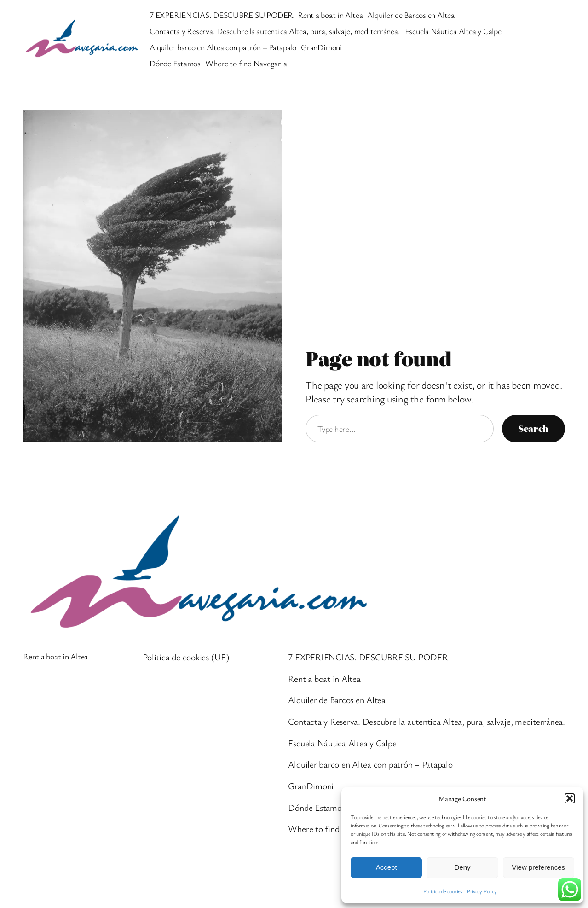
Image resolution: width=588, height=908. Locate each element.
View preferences (539, 867)
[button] (570, 798)
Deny (462, 867)
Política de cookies (443, 891)
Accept (386, 867)
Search (533, 428)
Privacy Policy (482, 891)
